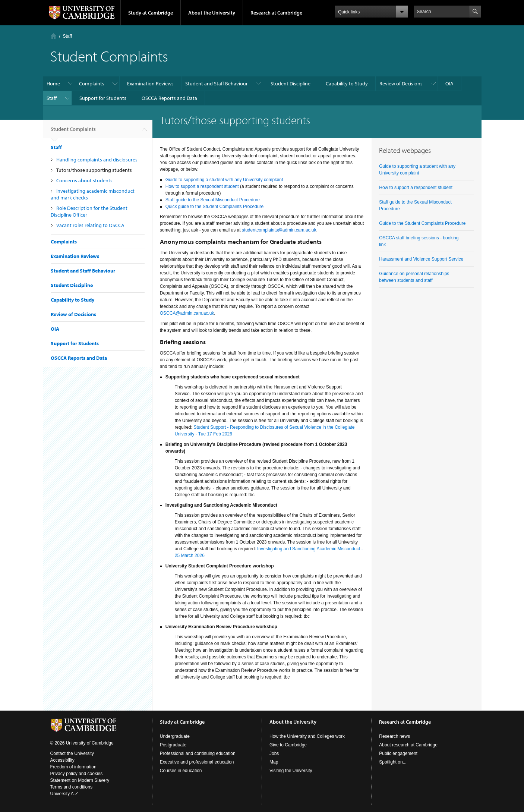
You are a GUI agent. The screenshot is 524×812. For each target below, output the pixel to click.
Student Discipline (291, 84)
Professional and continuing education (198, 753)
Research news (394, 736)
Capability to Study (347, 84)
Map (274, 762)
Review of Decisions (401, 84)
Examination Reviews (150, 84)
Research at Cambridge (276, 13)
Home (53, 36)
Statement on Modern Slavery (80, 780)
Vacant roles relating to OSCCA (90, 225)
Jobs (274, 753)
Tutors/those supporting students (94, 170)
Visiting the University (291, 771)
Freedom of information (73, 767)
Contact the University (72, 753)
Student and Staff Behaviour (217, 84)
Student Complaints (73, 132)
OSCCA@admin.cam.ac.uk (187, 313)
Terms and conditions (71, 787)
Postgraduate (173, 745)
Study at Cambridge (151, 13)
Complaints (92, 84)
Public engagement (398, 753)
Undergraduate (175, 736)
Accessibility (62, 760)
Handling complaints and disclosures (97, 160)
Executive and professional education (197, 762)
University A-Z (64, 794)
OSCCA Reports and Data (169, 98)
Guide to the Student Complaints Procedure (422, 223)
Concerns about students (84, 180)
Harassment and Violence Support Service (421, 259)
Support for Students (103, 98)
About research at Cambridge (408, 745)
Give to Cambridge (288, 745)
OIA (449, 84)
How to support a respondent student (416, 188)
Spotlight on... (393, 762)
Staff (67, 36)
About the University (212, 13)
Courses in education (181, 771)
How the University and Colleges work (307, 736)
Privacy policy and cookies (77, 774)
